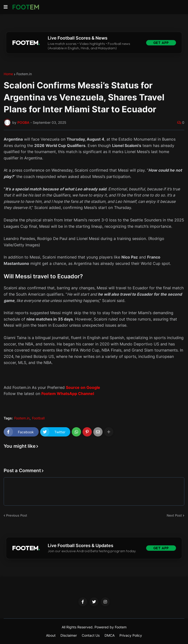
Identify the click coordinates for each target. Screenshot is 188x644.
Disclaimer (69, 635)
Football (38, 418)
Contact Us (91, 635)
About (51, 635)
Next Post (174, 515)
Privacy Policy (131, 635)
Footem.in (24, 74)
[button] (6, 7)
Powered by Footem (111, 627)
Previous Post (17, 515)
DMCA (110, 635)
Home (8, 74)
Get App (161, 43)
